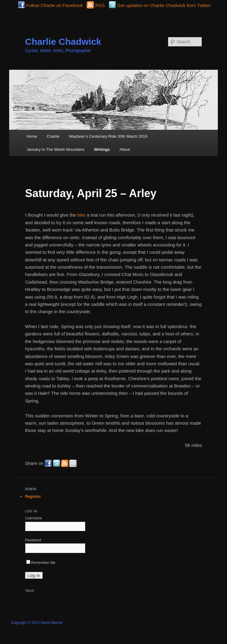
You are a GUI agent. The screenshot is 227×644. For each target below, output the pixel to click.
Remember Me (41, 563)
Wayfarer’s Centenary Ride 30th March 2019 (108, 136)
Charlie (53, 136)
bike (81, 215)
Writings (102, 149)
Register (33, 496)
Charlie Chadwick (63, 42)
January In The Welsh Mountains (56, 149)
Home (32, 136)
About (125, 149)
